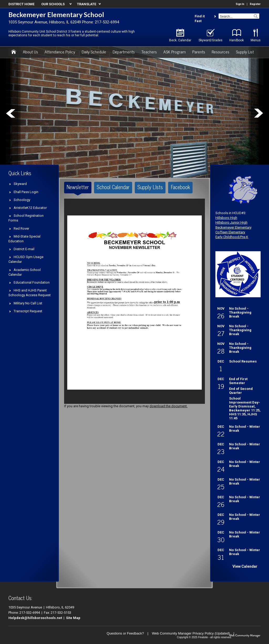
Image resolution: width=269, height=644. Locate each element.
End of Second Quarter (241, 391)
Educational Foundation (32, 282)
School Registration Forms (26, 218)
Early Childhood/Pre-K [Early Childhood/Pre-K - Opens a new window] (232, 237)
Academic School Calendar (25, 272)
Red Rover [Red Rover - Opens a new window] (21, 228)
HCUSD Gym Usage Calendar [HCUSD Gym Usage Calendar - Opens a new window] (26, 259)
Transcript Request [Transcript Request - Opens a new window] (28, 311)
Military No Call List (28, 303)
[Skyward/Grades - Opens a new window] (211, 35)
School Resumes (243, 361)
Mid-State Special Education (24, 239)
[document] (134, 301)
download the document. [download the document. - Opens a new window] (169, 406)
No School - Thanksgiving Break (240, 312)
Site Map (73, 618)
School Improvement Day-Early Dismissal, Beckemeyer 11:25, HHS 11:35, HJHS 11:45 (245, 408)
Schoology (22, 200)
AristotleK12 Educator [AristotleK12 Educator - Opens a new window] (30, 208)
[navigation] (56, 4)
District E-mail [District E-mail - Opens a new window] (24, 249)
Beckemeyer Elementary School (56, 14)
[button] (255, 15)
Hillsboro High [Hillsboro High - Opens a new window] (226, 218)
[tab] (78, 188)
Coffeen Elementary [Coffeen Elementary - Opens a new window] (230, 232)
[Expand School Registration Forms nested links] (11, 215)
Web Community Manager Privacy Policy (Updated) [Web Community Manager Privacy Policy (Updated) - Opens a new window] (191, 633)
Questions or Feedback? (125, 633)
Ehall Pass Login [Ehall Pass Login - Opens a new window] (26, 192)
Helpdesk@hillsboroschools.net (35, 618)
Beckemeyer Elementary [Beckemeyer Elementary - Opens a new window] (233, 227)
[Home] (14, 52)
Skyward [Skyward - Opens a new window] (20, 184)
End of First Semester (238, 381)
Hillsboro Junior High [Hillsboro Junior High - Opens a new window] (231, 222)
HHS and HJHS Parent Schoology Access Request (30, 293)
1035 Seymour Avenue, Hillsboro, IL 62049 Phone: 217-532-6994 (64, 22)
